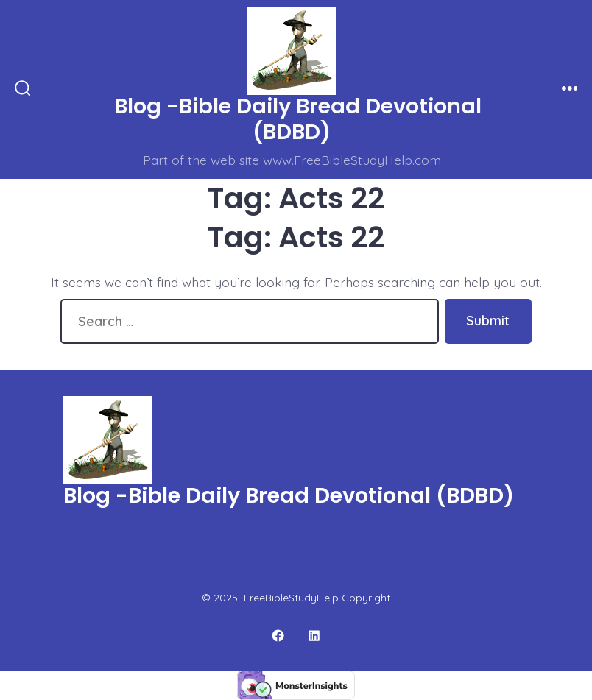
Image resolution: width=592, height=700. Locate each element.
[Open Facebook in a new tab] (278, 636)
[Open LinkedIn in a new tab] (315, 636)
